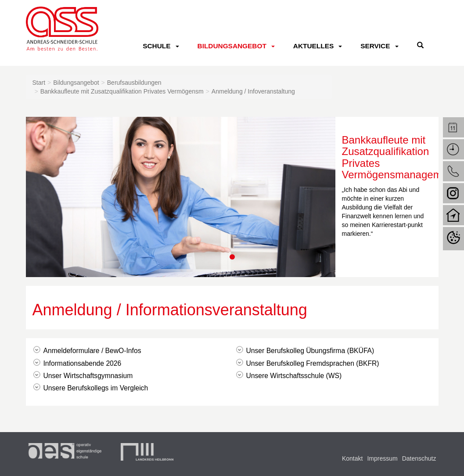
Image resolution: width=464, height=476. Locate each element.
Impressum (382, 458)
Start (39, 83)
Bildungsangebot (232, 46)
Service (375, 46)
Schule (156, 46)
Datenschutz (419, 458)
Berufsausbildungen (134, 83)
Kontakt (352, 458)
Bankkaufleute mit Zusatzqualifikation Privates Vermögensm (122, 91)
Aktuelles (313, 46)
